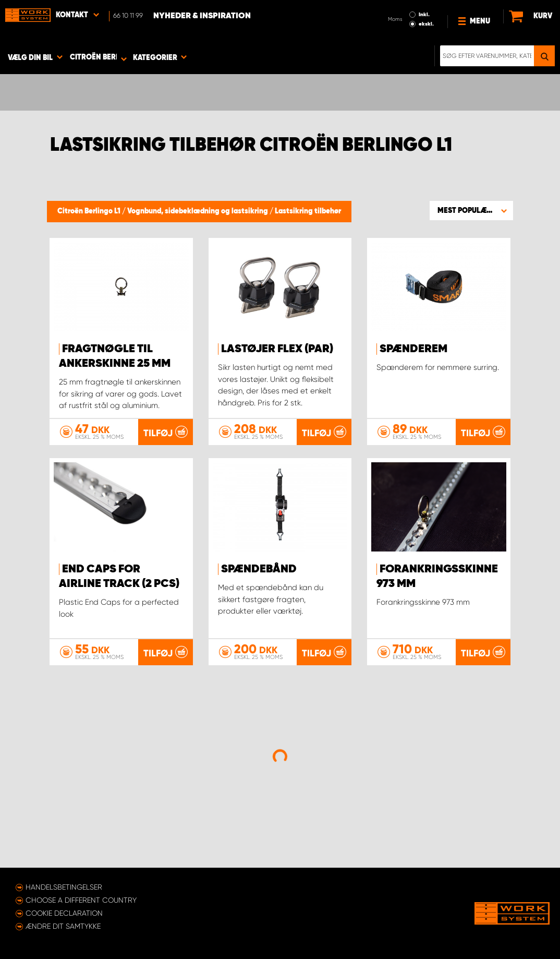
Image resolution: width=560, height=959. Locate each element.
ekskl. (426, 24)
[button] (471, 210)
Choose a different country (81, 900)
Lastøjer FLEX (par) (277, 349)
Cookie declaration (64, 913)
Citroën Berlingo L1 (90, 211)
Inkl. (424, 15)
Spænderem (413, 349)
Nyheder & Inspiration (202, 16)
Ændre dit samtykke (63, 926)
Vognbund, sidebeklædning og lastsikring (198, 211)
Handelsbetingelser (64, 887)
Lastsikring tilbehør (308, 211)
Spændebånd (259, 569)
